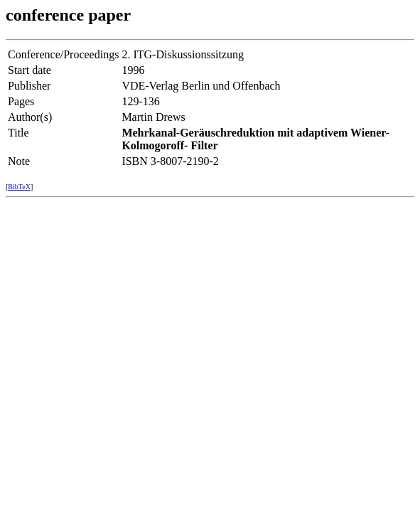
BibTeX (19, 187)
